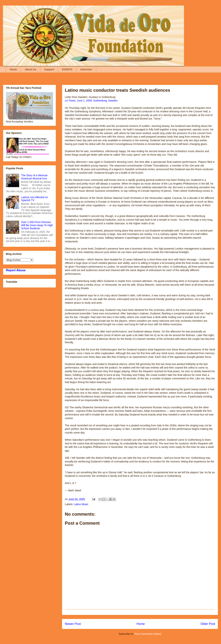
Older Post (208, 624)
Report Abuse (16, 270)
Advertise (86, 69)
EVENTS (67, 69)
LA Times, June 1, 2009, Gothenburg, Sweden (91, 101)
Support (49, 69)
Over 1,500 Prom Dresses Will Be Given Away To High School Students (37, 225)
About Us (31, 69)
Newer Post (73, 624)
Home (13, 69)
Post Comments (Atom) (148, 634)
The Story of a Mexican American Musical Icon (34, 177)
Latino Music (81, 504)
